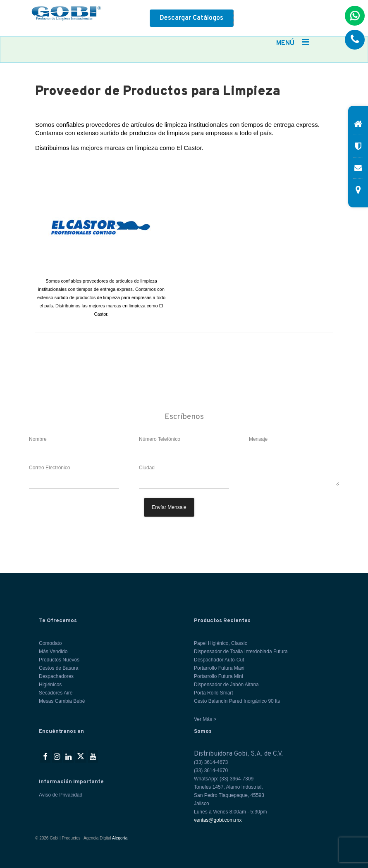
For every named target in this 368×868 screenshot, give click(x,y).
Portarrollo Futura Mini (219, 676)
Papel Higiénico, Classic (221, 643)
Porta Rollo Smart (214, 693)
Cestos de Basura (59, 668)
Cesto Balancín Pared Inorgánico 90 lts (237, 701)
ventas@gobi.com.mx (218, 820)
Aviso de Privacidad (61, 795)
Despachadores (56, 676)
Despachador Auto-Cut (219, 660)
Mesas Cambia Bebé (62, 701)
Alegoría (120, 838)
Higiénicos (50, 685)
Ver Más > (205, 719)
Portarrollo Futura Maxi (219, 668)
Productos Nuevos (59, 660)
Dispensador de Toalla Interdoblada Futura (241, 652)
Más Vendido (53, 652)
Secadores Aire (56, 693)
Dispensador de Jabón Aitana (226, 685)
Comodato (50, 643)
